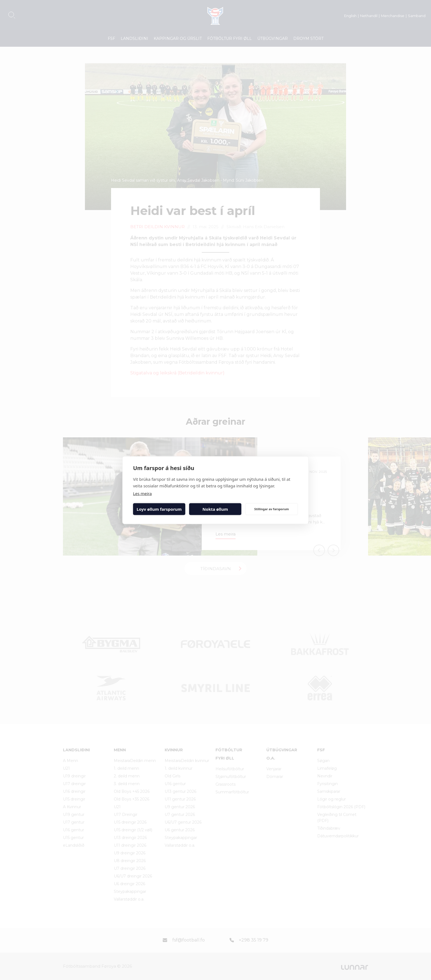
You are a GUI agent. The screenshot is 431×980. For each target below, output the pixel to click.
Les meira (142, 493)
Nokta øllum (215, 509)
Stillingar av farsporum (272, 509)
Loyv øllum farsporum (159, 509)
